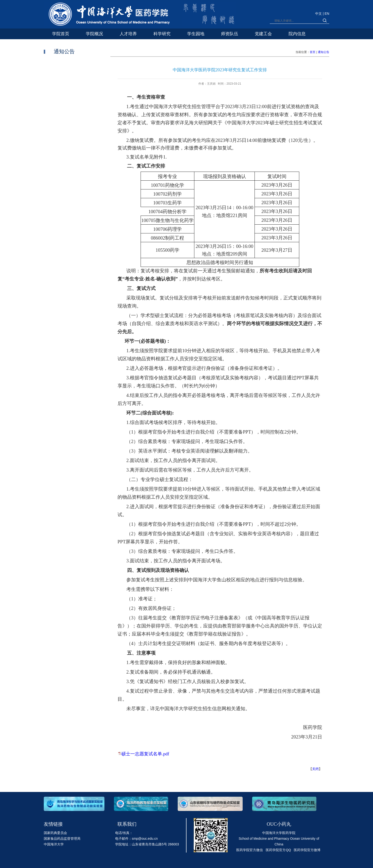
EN (327, 14)
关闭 (315, 769)
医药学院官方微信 (250, 850)
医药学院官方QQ (278, 850)
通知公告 (324, 52)
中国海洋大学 (54, 844)
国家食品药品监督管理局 (62, 839)
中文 (319, 14)
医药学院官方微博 (307, 850)
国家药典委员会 (55, 833)
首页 (313, 52)
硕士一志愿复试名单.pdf (145, 754)
